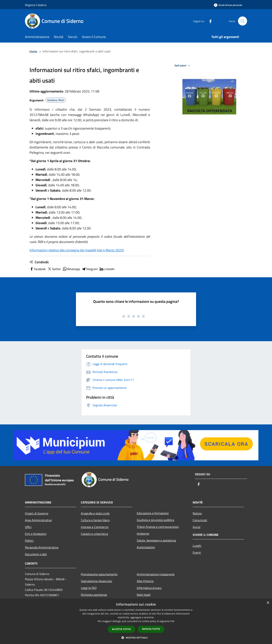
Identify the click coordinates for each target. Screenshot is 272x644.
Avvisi (197, 527)
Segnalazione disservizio (96, 581)
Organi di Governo (37, 513)
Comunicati (200, 520)
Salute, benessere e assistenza (156, 540)
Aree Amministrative (38, 520)
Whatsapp (71, 269)
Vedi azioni (183, 66)
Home (33, 51)
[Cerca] (243, 21)
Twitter (54, 269)
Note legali (144, 595)
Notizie (197, 513)
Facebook (38, 269)
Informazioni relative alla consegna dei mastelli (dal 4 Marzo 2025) (77, 250)
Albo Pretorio (145, 581)
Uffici (28, 527)
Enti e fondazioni (36, 534)
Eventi (197, 552)
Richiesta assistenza (94, 595)
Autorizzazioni (146, 547)
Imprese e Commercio (95, 527)
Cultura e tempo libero (95, 520)
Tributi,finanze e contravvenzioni (158, 527)
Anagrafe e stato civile (95, 513)
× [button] (268, 603)
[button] (136, 638)
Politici (29, 541)
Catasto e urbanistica (94, 534)
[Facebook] (209, 21)
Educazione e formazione (153, 513)
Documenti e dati (36, 554)
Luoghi (197, 546)
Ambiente (143, 534)
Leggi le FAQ (89, 588)
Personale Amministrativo (42, 547)
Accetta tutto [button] (121, 629)
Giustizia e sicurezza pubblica (155, 520)
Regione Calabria (36, 5)
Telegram (90, 269)
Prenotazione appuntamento (99, 574)
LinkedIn (107, 269)
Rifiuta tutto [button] (151, 629)
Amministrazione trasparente (156, 574)
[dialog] (136, 621)
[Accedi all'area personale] (228, 5)
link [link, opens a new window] (172, 621)
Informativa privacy (149, 588)
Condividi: (39, 262)
